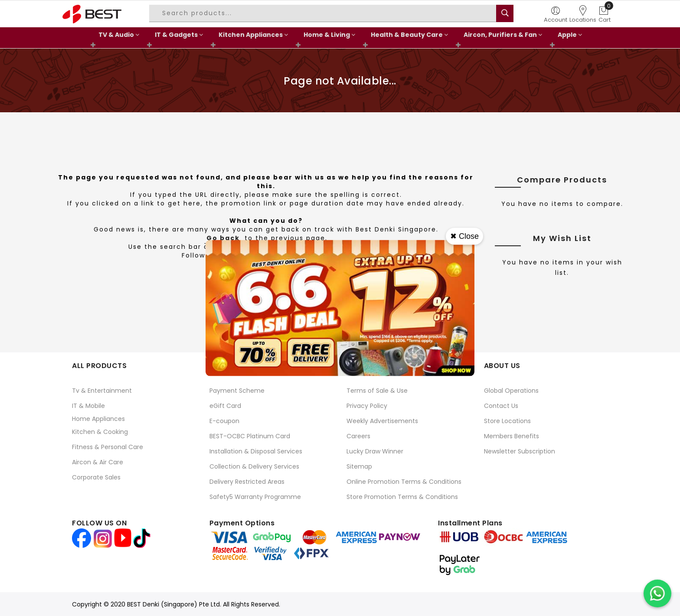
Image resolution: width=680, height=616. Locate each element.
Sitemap (359, 466)
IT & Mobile (88, 406)
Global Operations (511, 391)
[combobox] (324, 13)
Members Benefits (512, 436)
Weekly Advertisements (382, 421)
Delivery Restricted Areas (247, 482)
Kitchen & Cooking (100, 432)
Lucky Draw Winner (375, 451)
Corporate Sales (96, 477)
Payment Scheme (237, 391)
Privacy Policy (367, 406)
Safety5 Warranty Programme (255, 497)
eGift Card (225, 406)
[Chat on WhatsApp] (657, 593)
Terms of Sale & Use (377, 391)
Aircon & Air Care (98, 462)
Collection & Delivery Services (254, 466)
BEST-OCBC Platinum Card (250, 436)
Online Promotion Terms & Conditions (404, 482)
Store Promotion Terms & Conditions (402, 497)
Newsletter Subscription (520, 451)
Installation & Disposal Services (256, 451)
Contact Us (501, 406)
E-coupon (224, 421)
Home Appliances (98, 419)
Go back (223, 238)
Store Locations (507, 421)
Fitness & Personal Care (108, 447)
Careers (358, 436)
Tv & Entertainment (102, 391)
